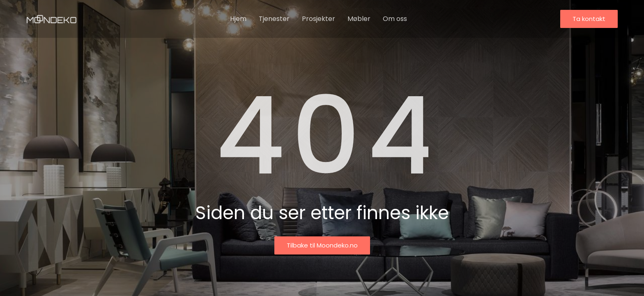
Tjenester (274, 19)
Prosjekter (319, 19)
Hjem (238, 19)
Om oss (395, 19)
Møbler (359, 19)
